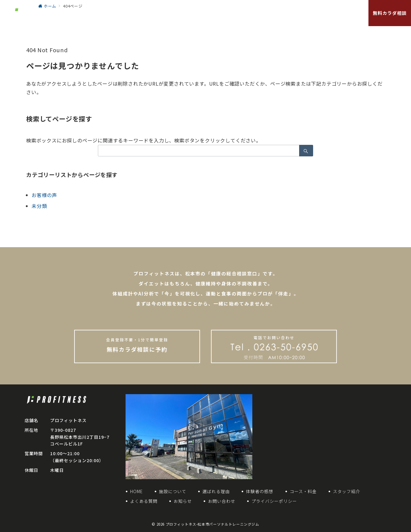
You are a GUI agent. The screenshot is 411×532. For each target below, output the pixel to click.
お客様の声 (44, 195)
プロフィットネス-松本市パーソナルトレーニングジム (212, 524)
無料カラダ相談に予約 (137, 345)
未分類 (39, 206)
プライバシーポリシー (274, 501)
